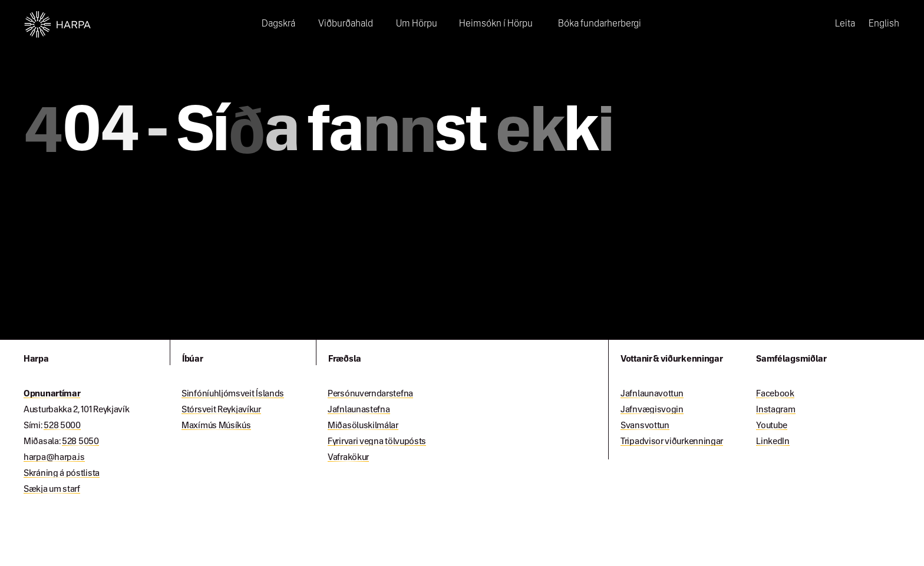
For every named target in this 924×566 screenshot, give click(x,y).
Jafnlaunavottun (652, 394)
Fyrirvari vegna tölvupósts (377, 442)
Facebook (775, 394)
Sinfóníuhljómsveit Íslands (233, 394)
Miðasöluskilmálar (363, 426)
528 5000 (62, 426)
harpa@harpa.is (54, 458)
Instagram (775, 410)
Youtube (772, 426)
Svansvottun (645, 426)
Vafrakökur (348, 458)
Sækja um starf (52, 489)
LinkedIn (773, 442)
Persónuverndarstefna (370, 394)
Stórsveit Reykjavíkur (221, 410)
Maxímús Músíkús (216, 426)
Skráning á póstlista (62, 474)
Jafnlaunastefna (359, 410)
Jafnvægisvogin (652, 410)
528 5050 (80, 442)
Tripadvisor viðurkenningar (672, 442)
